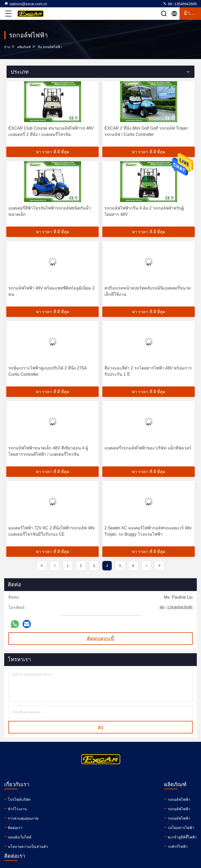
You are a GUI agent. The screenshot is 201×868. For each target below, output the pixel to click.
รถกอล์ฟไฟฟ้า (77, 800)
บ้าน (7, 47)
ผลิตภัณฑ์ (24, 47)
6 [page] (133, 566)
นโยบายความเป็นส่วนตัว (28, 847)
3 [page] (94, 566)
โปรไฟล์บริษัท (19, 800)
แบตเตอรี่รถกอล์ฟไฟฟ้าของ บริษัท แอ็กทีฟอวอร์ (148, 448)
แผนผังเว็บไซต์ (20, 837)
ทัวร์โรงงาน (17, 809)
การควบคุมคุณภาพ (23, 818)
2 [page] (81, 566)
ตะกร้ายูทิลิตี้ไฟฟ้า (80, 837)
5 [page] (120, 566)
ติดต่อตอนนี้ (100, 639)
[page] (42, 566)
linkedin (116, 835)
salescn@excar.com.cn (26, 4)
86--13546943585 (180, 4)
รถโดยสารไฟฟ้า (79, 828)
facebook (127, 835)
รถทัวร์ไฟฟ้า (75, 847)
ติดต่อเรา (15, 828)
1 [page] (68, 566)
